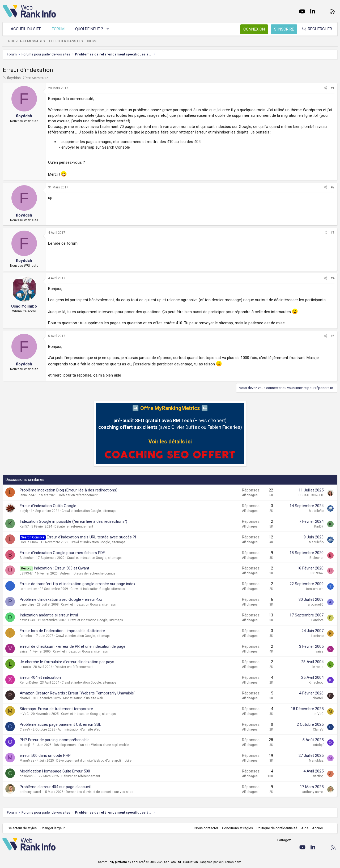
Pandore (317, 620)
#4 (333, 278)
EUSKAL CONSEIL (311, 495)
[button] (108, 29)
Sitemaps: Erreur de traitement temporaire (56, 709)
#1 (333, 88)
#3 (333, 233)
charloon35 (28, 776)
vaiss (24, 651)
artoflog (318, 776)
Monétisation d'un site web (83, 698)
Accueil (318, 828)
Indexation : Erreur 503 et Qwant (61, 568)
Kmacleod (316, 683)
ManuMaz (27, 761)
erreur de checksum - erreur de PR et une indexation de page (73, 646)
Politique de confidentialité (277, 828)
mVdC (24, 714)
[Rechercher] (317, 29)
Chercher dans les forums (74, 41)
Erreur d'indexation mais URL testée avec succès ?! (91, 537)
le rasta (25, 667)
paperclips (27, 604)
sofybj (24, 511)
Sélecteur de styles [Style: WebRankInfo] (22, 828)
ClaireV (25, 729)
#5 (333, 336)
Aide (304, 828)
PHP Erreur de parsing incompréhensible (55, 740)
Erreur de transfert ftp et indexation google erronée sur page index (77, 584)
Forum (58, 29)
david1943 (27, 620)
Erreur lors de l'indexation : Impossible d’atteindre (62, 631)
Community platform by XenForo (140, 862)
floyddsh (14, 78)
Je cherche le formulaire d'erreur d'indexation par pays (67, 662)
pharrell (25, 698)
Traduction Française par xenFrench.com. (212, 862)
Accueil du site (26, 29)
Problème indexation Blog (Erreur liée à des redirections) (69, 490)
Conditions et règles (237, 828)
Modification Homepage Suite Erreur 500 (55, 771)
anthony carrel (30, 792)
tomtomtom (28, 589)
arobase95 (316, 604)
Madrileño (316, 511)
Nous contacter (206, 828)
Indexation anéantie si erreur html (49, 615)
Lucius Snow (29, 542)
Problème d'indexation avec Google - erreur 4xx (61, 599)
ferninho (26, 636)
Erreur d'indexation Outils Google (48, 506)
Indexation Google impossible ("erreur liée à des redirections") (73, 521)
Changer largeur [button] (53, 828)
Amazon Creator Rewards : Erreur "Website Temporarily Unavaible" (77, 693)
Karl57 (24, 526)
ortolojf (25, 745)
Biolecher (27, 558)
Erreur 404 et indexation (40, 677)
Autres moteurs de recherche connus (88, 573)
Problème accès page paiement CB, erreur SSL (60, 724)
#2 (333, 187)
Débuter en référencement (78, 495)
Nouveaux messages (27, 41)
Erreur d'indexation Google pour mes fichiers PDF (62, 553)
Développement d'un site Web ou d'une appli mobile (92, 745)
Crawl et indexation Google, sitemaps (89, 511)
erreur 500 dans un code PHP (45, 755)
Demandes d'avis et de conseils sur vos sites (100, 792)
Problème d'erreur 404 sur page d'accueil (55, 787)
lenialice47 (28, 495)
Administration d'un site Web (79, 729)
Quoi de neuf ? (89, 29)
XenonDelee (29, 683)
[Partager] (325, 88)
